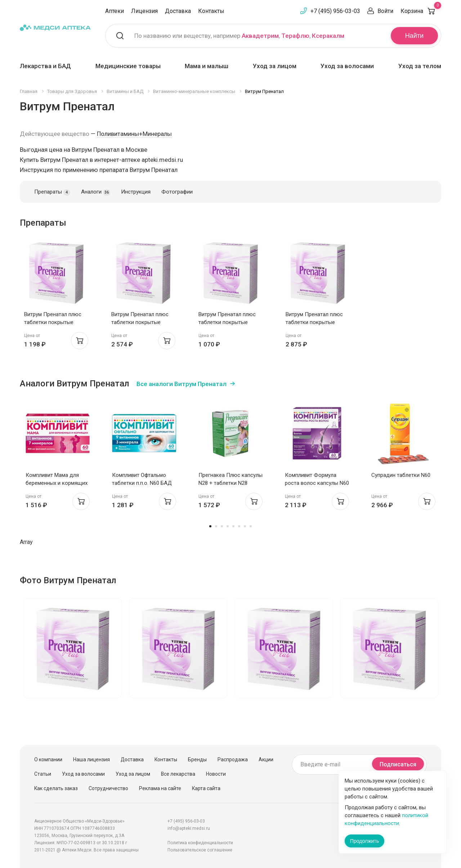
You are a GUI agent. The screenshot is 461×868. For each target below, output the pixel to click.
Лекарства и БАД (45, 66)
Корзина (421, 11)
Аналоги (96, 192)
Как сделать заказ (56, 788)
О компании (48, 759)
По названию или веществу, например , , (239, 36)
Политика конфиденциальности (200, 843)
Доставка (178, 11)
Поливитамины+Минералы (134, 134)
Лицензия (144, 11)
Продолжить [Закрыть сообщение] (364, 841)
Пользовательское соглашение (200, 850)
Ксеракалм (328, 36)
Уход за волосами (347, 66)
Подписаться (398, 764)
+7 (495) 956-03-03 (335, 11)
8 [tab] (251, 526)
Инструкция (136, 192)
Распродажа (233, 759)
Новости (216, 774)
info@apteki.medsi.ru (189, 828)
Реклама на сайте (160, 788)
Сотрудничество (108, 788)
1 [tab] (210, 526)
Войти (385, 11)
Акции (266, 759)
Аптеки (115, 11)
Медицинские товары (128, 66)
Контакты (211, 11)
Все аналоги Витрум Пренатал (182, 384)
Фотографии (177, 192)
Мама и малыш (207, 66)
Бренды (197, 759)
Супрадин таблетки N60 (401, 475)
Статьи (43, 774)
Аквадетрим (260, 36)
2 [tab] (216, 526)
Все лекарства (178, 774)
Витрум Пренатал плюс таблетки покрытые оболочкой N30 (53, 322)
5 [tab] (233, 526)
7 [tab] (245, 526)
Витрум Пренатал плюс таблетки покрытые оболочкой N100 (140, 322)
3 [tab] (222, 526)
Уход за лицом (275, 66)
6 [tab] (239, 526)
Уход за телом (420, 66)
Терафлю (295, 36)
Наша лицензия (91, 759)
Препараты (52, 192)
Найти (414, 36)
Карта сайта (206, 788)
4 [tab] (228, 526)
